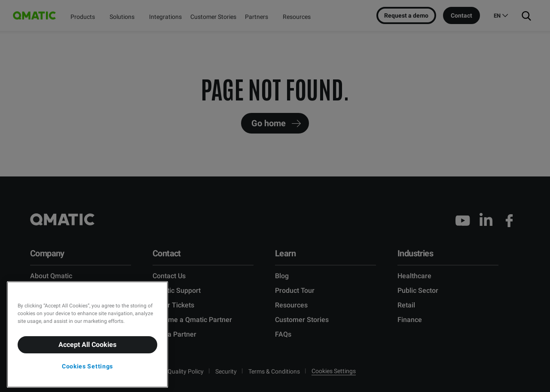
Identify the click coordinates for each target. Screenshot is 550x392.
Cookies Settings (87, 366)
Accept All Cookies (87, 345)
